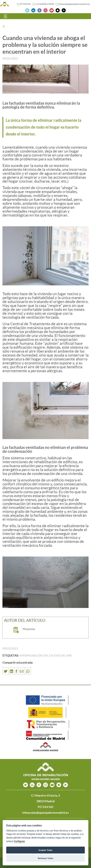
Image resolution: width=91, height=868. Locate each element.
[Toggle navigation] (5, 16)
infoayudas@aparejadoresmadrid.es (74, 4)
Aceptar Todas (45, 850)
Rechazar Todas (46, 858)
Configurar (19, 841)
